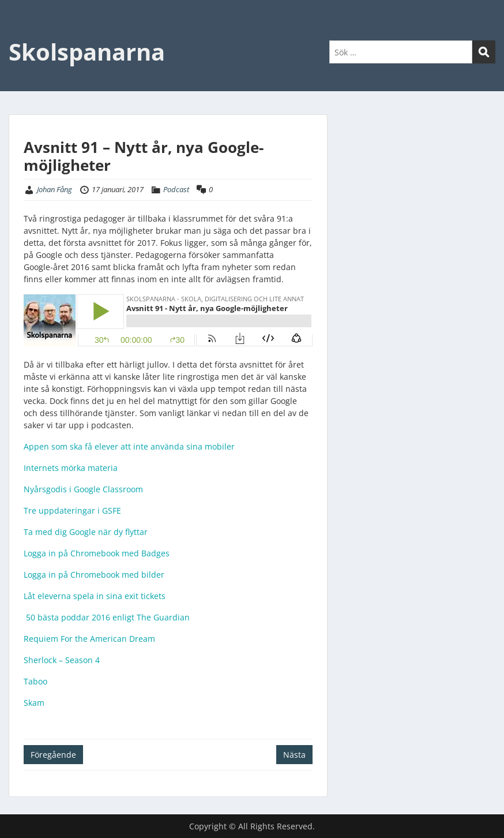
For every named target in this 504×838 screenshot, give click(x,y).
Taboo (37, 681)
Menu (21, 32)
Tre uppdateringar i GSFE (72, 510)
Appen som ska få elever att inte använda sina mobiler (129, 446)
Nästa (294, 755)
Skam (34, 703)
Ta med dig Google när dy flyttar (86, 532)
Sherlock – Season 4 (62, 660)
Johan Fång (54, 189)
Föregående (53, 755)
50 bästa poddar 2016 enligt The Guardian (107, 617)
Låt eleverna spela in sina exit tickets (95, 596)
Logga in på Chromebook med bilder (94, 575)
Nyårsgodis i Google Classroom (84, 489)
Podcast (176, 189)
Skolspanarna (87, 52)
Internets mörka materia (71, 468)
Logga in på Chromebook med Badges (97, 553)
